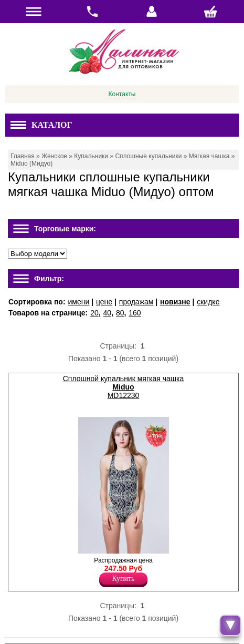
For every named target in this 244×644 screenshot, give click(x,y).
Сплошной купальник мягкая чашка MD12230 (123, 387)
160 (135, 313)
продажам (136, 302)
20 (94, 313)
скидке (208, 302)
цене (104, 302)
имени (78, 302)
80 (120, 313)
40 (108, 313)
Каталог (41, 125)
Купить (124, 579)
